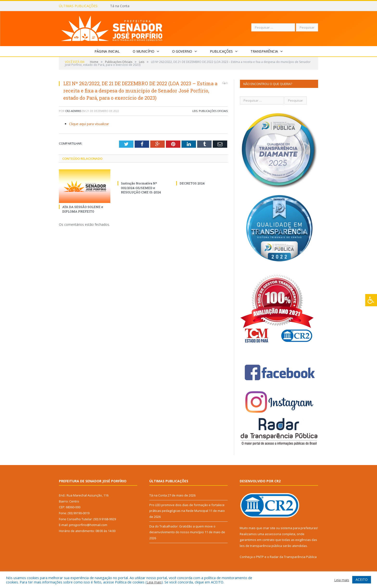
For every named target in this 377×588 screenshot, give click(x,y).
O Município (144, 51)
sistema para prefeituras (299, 528)
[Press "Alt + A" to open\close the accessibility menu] (371, 300)
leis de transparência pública (261, 546)
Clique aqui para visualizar (89, 124)
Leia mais (154, 582)
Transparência (264, 51)
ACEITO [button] (362, 579)
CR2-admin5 (73, 111)
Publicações (221, 51)
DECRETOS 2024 (192, 183)
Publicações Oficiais (213, 111)
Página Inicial (107, 51)
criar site (269, 528)
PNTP (260, 557)
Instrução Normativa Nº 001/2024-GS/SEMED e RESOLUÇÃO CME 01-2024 (141, 188)
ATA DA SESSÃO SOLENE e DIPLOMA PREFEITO (83, 209)
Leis (195, 111)
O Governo (182, 51)
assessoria (273, 534)
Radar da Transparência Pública (293, 557)
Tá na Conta (120, 6)
